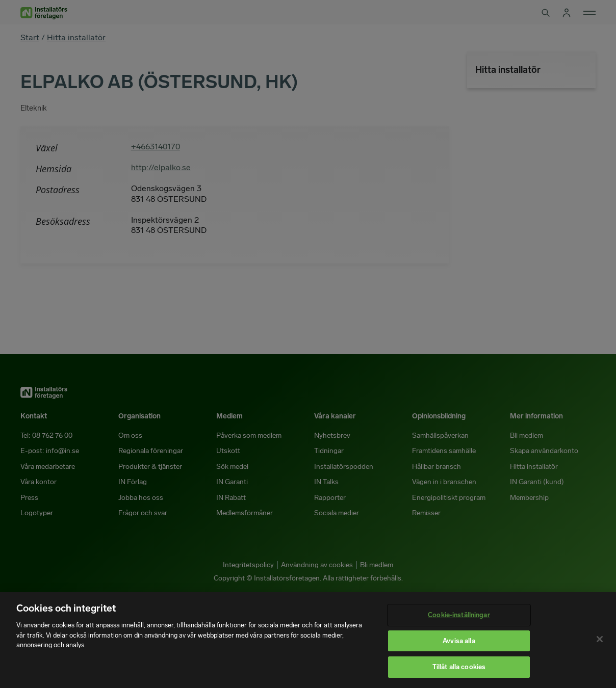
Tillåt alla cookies (459, 667)
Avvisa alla (459, 641)
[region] (308, 640)
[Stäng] (600, 639)
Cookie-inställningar (459, 615)
